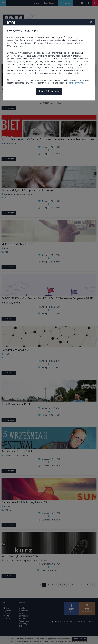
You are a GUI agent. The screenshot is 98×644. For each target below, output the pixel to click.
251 (82, 585)
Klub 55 (7, 249)
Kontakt (22, 618)
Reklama (23, 626)
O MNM (22, 608)
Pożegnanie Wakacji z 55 (15, 350)
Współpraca (24, 621)
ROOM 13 (8, 507)
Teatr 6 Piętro (10, 144)
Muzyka (7, 613)
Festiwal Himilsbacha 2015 (17, 451)
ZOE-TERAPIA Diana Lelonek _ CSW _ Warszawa (29, 89)
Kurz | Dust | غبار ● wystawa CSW (20, 556)
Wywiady (7, 611)
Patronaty (23, 624)
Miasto (6, 616)
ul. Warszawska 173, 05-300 (16, 456)
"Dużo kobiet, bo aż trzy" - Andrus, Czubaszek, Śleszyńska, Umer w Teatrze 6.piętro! (48, 139)
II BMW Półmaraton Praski (16, 404)
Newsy (37, 3)
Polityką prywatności (64, 639)
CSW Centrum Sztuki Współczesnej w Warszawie (26, 93)
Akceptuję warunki (80, 639)
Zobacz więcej (9, 108)
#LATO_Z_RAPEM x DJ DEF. (18, 244)
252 (88, 585)
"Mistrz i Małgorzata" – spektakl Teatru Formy (27, 190)
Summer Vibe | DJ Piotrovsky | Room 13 (24, 502)
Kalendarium (49, 3)
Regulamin (23, 611)
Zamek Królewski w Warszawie (18, 194)
